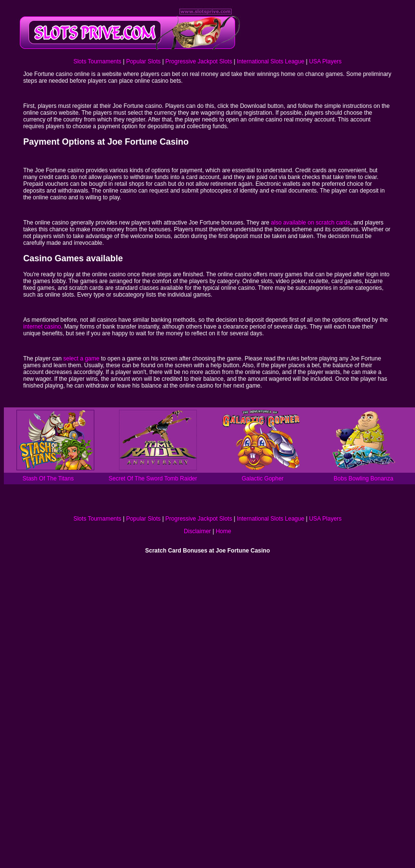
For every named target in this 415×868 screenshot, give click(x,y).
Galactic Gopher (263, 479)
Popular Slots (143, 61)
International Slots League (271, 61)
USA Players (325, 61)
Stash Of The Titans (48, 479)
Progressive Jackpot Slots (199, 61)
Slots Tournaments (97, 61)
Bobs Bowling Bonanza (363, 479)
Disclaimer (197, 531)
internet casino (42, 327)
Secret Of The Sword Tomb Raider (153, 479)
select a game (82, 359)
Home (223, 531)
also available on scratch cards (311, 223)
